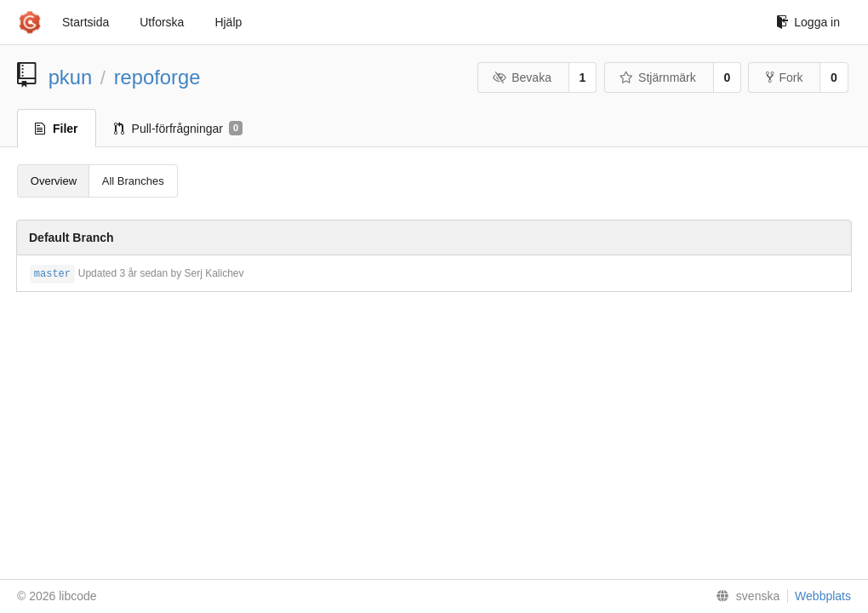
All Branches (133, 181)
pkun (71, 77)
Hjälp (228, 22)
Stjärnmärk (658, 77)
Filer (57, 129)
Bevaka (522, 77)
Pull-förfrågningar (179, 129)
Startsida (86, 22)
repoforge (157, 77)
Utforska (162, 22)
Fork (784, 77)
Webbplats (823, 596)
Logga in (808, 22)
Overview (54, 181)
